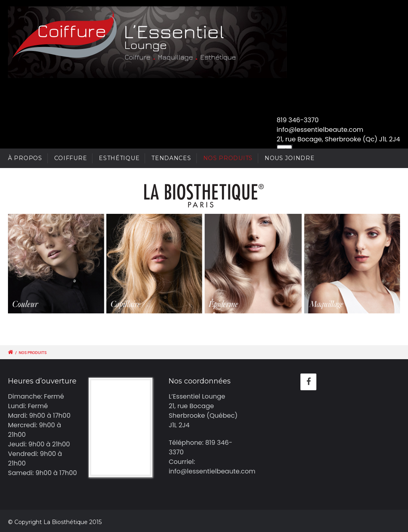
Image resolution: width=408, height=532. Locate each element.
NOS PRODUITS (228, 158)
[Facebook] (308, 382)
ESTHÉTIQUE (119, 158)
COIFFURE (71, 158)
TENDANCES (171, 158)
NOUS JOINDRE (289, 158)
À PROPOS (25, 158)
